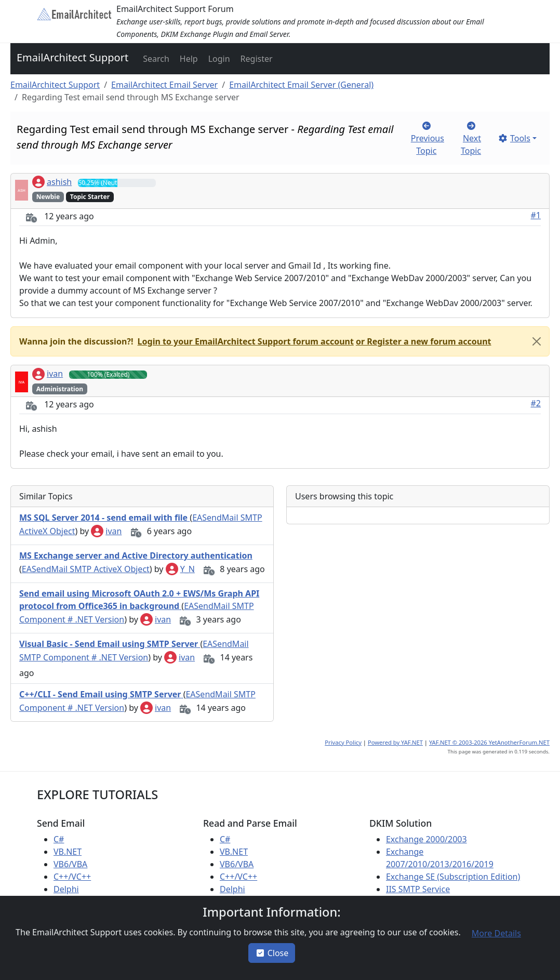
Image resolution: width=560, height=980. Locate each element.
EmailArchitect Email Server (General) (301, 85)
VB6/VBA (70, 864)
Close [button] (272, 953)
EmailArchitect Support (72, 57)
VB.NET (68, 852)
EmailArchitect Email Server (164, 85)
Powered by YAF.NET (395, 742)
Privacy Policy (343, 742)
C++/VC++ (72, 877)
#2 (536, 403)
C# (59, 839)
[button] (155, 59)
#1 (536, 215)
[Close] (537, 341)
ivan (48, 374)
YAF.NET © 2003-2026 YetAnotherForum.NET (489, 742)
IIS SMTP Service (418, 889)
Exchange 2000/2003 (426, 839)
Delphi (66, 889)
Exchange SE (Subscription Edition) (453, 877)
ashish (52, 182)
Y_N (180, 569)
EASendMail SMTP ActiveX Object (86, 569)
